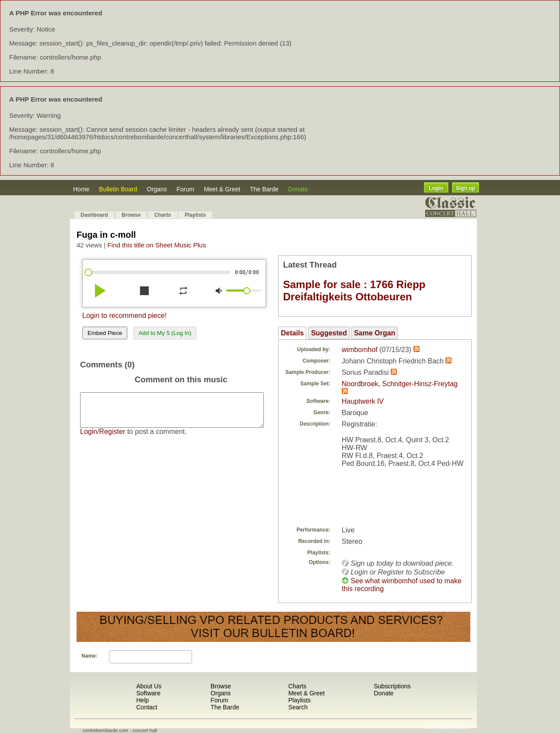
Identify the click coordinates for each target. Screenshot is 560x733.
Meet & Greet (222, 189)
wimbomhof (360, 350)
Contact (147, 707)
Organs (157, 189)
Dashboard (94, 215)
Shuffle (431, 727)
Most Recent (454, 727)
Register (112, 438)
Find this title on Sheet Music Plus (157, 245)
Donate (298, 189)
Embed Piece (105, 333)
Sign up (465, 188)
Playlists (195, 215)
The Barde (264, 189)
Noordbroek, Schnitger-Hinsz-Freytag (400, 384)
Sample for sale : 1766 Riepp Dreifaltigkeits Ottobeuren (354, 291)
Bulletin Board (118, 189)
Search (298, 707)
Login (436, 188)
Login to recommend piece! (124, 315)
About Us (149, 686)
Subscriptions (392, 686)
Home (81, 189)
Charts (163, 215)
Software (148, 693)
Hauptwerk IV (363, 401)
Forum (185, 189)
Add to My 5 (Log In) (165, 333)
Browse (131, 215)
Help (142, 700)
